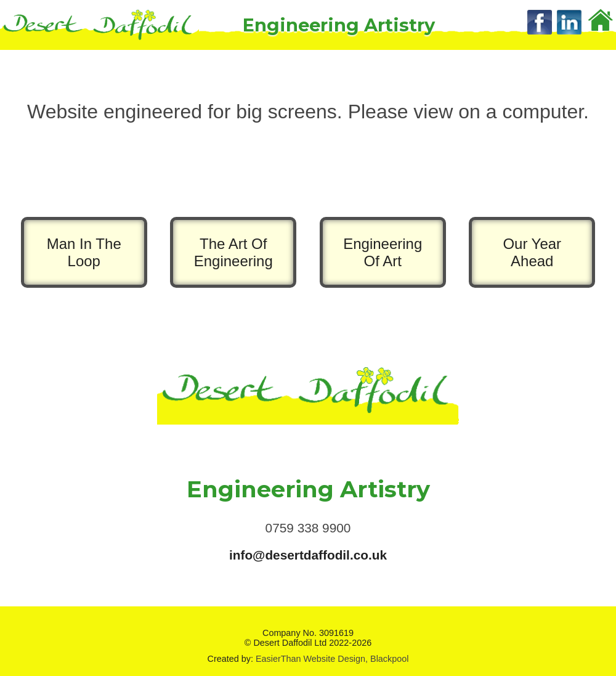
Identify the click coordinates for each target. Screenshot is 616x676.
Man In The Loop (84, 252)
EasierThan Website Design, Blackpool (332, 659)
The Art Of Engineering (233, 252)
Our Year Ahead (532, 252)
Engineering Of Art (383, 252)
